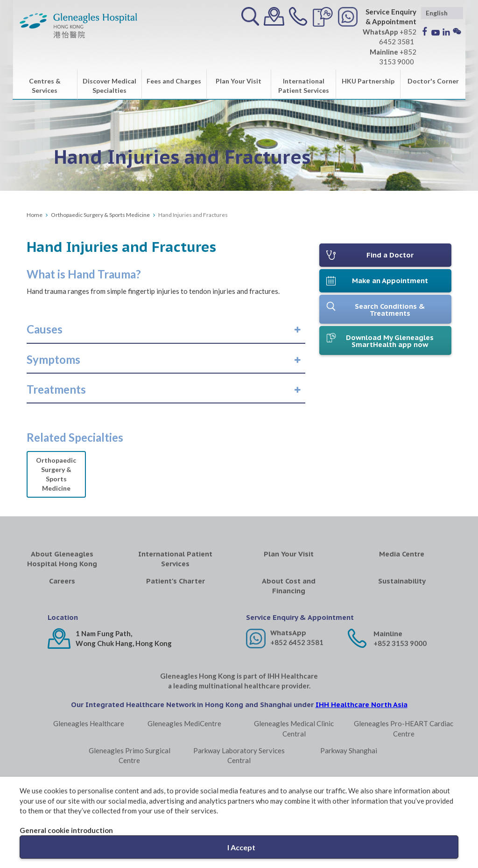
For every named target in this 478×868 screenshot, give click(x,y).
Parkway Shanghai (349, 750)
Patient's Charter (176, 581)
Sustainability (402, 581)
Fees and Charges (174, 81)
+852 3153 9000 (400, 643)
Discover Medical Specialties (109, 86)
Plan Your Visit (239, 81)
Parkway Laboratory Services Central (239, 755)
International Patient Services (304, 86)
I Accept (241, 847)
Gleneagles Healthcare (89, 723)
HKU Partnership (368, 81)
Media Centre (402, 554)
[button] (45, 330)
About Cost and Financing (289, 586)
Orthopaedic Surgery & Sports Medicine (100, 215)
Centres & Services (45, 86)
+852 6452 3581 (297, 642)
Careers (62, 581)
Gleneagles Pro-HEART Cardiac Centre (404, 728)
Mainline (388, 634)
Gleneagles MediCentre (184, 723)
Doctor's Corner (433, 81)
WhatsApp (288, 633)
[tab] (166, 329)
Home (35, 215)
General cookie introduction (66, 830)
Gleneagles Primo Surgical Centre (130, 755)
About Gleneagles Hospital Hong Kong (62, 559)
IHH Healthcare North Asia (362, 705)
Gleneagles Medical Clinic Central (294, 728)
